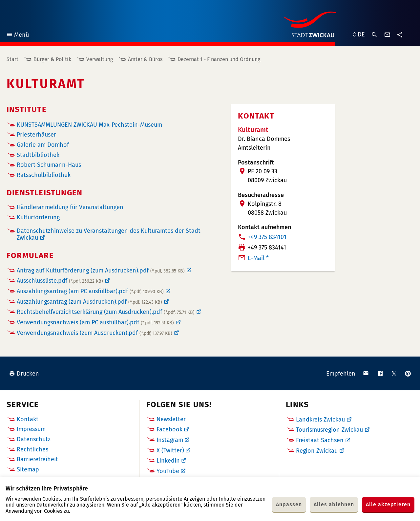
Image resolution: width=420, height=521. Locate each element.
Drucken (24, 374)
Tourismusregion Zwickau (329, 430)
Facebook (169, 429)
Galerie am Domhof (43, 145)
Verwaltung (100, 59)
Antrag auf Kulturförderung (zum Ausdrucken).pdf (101, 271)
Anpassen (289, 504)
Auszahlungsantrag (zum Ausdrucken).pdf (89, 302)
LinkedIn (168, 461)
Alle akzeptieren (388, 504)
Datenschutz (34, 439)
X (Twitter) (170, 450)
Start (12, 59)
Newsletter (171, 419)
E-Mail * (258, 258)
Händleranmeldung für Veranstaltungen (70, 207)
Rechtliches (32, 449)
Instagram (170, 440)
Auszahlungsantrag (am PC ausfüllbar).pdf (90, 291)
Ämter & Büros (145, 59)
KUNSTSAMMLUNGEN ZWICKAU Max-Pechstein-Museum (89, 125)
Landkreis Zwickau (320, 420)
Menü (18, 36)
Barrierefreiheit (37, 459)
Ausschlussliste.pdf (60, 281)
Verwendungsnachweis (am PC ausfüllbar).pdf (95, 322)
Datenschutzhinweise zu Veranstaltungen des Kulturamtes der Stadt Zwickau (109, 234)
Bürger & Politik (52, 59)
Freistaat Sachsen (320, 440)
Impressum (31, 429)
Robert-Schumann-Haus (49, 165)
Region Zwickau (317, 451)
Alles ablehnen (334, 504)
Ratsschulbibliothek (44, 175)
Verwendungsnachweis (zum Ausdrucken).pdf (94, 333)
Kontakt (28, 419)
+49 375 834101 (267, 237)
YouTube (168, 471)
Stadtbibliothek (38, 155)
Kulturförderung (38, 217)
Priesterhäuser (36, 135)
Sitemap (28, 469)
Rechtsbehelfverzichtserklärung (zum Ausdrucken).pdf (106, 312)
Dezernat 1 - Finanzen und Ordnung (219, 59)
